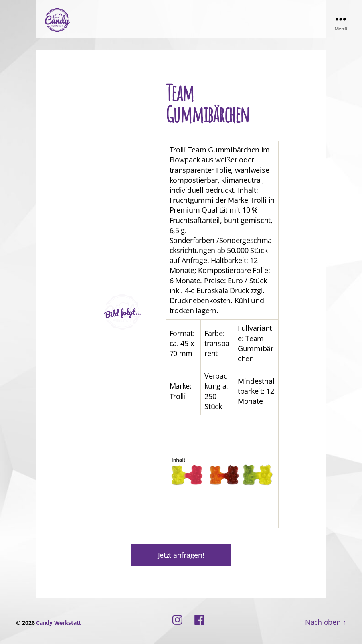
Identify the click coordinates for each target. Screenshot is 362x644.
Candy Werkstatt (58, 623)
